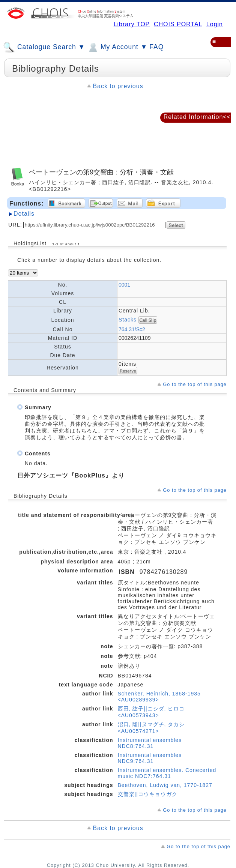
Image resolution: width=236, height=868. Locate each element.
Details (24, 214)
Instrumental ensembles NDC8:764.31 (150, 743)
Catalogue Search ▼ (44, 47)
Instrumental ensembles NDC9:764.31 (150, 758)
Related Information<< (197, 117)
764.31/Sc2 (132, 329)
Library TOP (132, 24)
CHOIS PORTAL (178, 24)
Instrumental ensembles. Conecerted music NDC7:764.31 (167, 773)
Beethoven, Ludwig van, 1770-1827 (165, 785)
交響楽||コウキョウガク (148, 794)
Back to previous (118, 86)
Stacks (128, 319)
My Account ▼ (117, 47)
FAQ (156, 47)
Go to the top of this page (195, 384)
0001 (124, 285)
